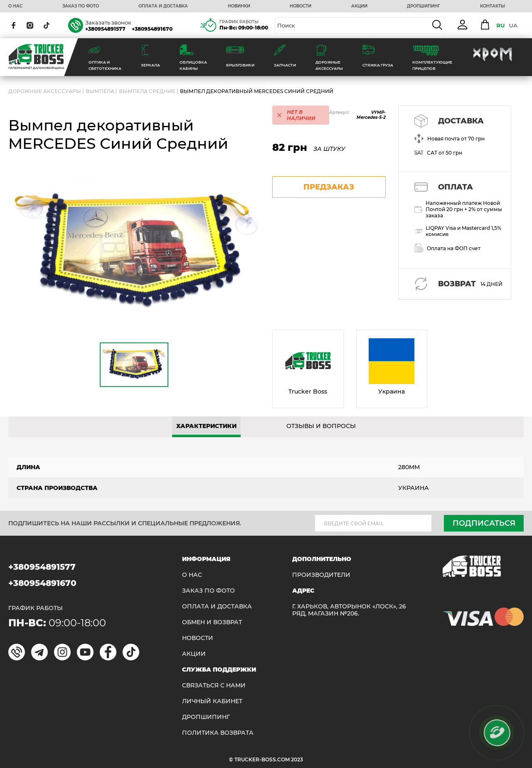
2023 (297, 759)
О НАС (15, 6)
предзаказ (329, 187)
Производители (321, 575)
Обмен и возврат (212, 622)
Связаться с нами (214, 686)
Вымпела (100, 91)
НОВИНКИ (239, 6)
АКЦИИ (359, 6)
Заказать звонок (108, 22)
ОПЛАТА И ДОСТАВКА (163, 6)
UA (513, 25)
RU (500, 25)
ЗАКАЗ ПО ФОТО (81, 6)
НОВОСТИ (300, 6)
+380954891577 (105, 29)
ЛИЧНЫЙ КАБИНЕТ (212, 701)
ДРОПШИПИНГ (424, 6)
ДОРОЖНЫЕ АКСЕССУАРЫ (45, 91)
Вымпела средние (147, 91)
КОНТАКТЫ (493, 6)
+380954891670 (152, 29)
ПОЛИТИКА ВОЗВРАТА (218, 733)
